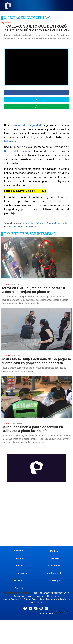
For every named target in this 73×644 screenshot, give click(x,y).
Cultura (19, 588)
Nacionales (54, 566)
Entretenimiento (54, 573)
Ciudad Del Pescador (15, 226)
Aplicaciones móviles (24, 596)
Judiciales (54, 558)
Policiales (19, 550)
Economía (19, 558)
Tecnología (54, 580)
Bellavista (10, 141)
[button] (67, 6)
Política (54, 551)
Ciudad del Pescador (17, 151)
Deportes (19, 580)
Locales (19, 566)
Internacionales (19, 573)
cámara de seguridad (26, 125)
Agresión (30, 223)
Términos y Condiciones (48, 596)
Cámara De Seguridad (58, 223)
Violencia (32, 226)
